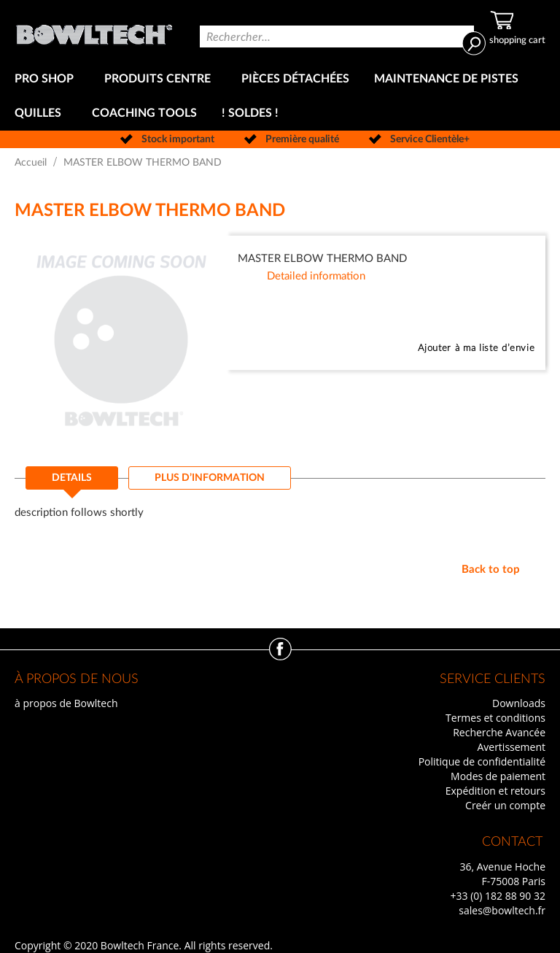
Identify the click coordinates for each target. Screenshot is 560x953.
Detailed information (316, 276)
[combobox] (337, 36)
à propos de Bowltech (66, 703)
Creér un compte (505, 805)
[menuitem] (47, 79)
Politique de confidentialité (482, 761)
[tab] (72, 482)
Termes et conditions (495, 718)
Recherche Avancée (499, 732)
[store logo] (94, 31)
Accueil (31, 163)
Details (72, 478)
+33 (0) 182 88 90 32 (498, 896)
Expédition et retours (495, 791)
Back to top (491, 570)
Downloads (519, 703)
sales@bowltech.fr (502, 910)
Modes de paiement (498, 776)
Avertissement (511, 747)
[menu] (280, 96)
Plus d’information (210, 478)
